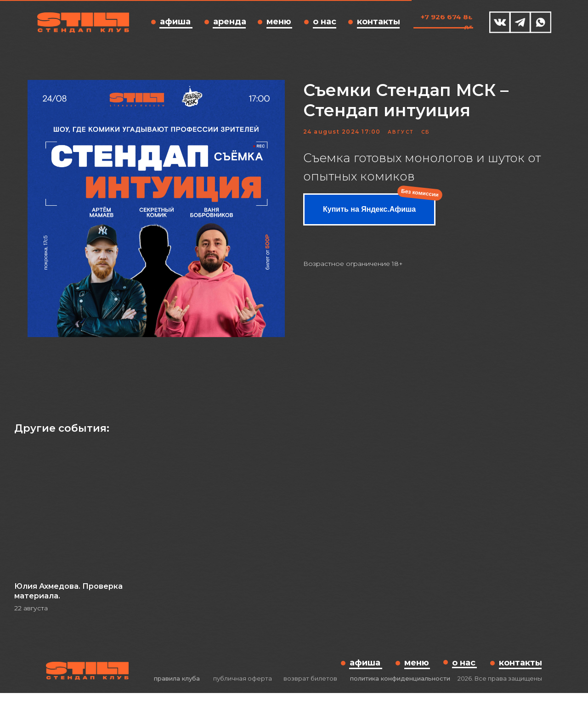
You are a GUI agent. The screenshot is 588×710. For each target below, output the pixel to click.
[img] (500, 22)
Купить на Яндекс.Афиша (369, 217)
